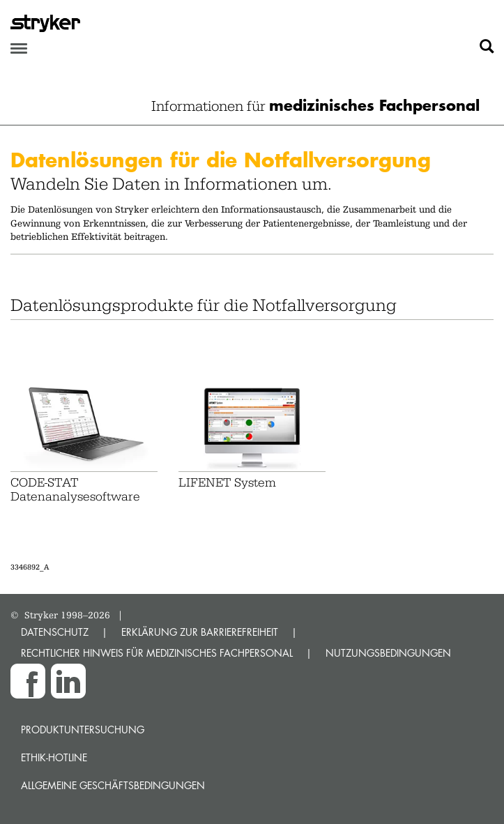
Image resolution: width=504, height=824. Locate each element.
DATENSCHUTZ (55, 632)
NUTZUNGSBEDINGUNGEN (388, 653)
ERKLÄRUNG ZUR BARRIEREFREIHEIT (200, 632)
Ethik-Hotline (54, 757)
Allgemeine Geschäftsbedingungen (113, 785)
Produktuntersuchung (83, 730)
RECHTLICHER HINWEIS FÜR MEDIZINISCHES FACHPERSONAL (157, 653)
